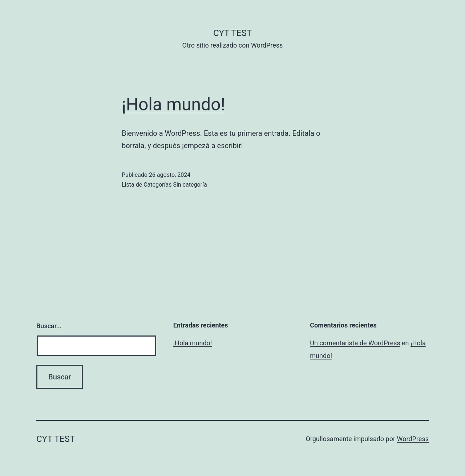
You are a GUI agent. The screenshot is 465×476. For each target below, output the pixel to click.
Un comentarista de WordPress (355, 343)
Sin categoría (190, 185)
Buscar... (49, 326)
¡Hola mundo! (173, 104)
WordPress (413, 439)
